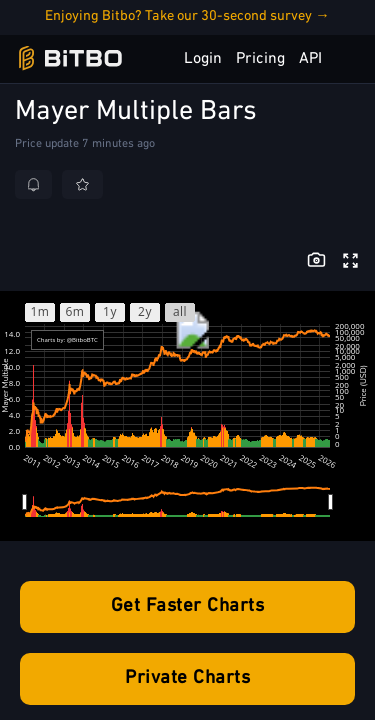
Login (203, 59)
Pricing (260, 59)
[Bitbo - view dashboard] (70, 58)
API (310, 59)
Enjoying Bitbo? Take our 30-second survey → (187, 16)
